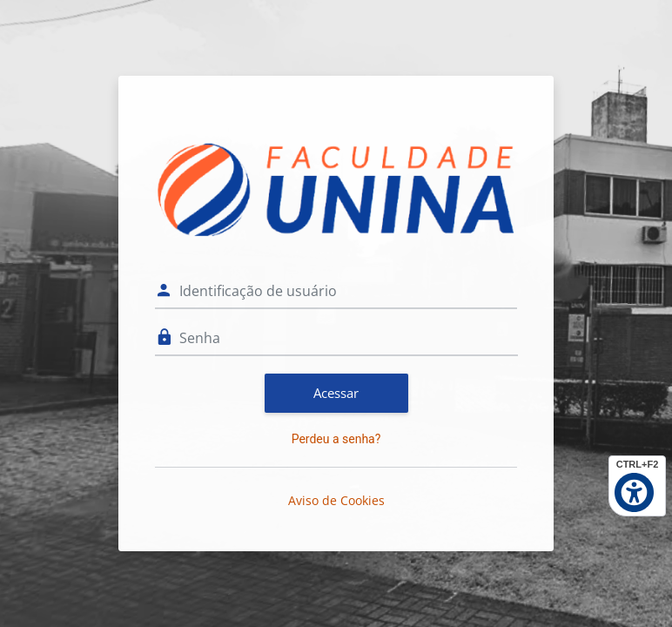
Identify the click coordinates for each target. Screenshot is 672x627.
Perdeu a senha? (336, 439)
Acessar (336, 393)
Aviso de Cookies (336, 500)
